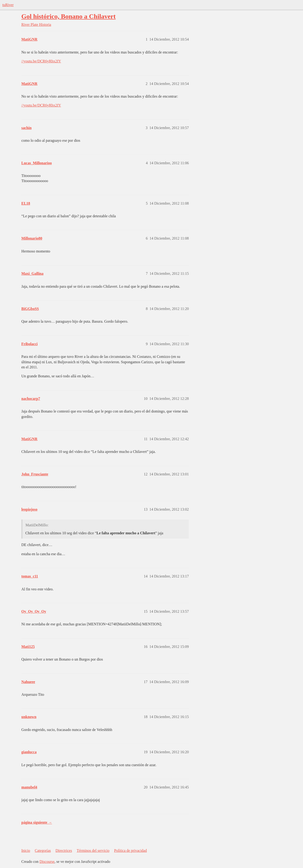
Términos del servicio (93, 851)
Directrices (64, 851)
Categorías (43, 851)
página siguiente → (37, 822)
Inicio (26, 851)
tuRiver (8, 5)
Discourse (47, 862)
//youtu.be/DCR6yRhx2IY (41, 61)
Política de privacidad (130, 851)
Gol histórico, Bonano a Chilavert (68, 16)
